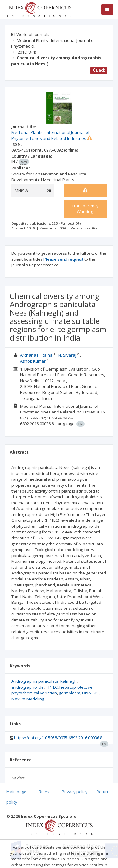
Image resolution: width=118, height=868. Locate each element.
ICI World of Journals (30, 34)
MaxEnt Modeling (28, 699)
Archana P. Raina (36, 355)
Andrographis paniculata (35, 681)
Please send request (63, 259)
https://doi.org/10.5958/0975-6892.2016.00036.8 (58, 738)
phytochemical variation (34, 693)
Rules (44, 792)
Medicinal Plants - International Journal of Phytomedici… (53, 43)
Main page (16, 792)
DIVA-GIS (90, 693)
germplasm (70, 693)
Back (99, 70)
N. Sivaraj (67, 355)
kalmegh (69, 681)
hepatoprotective (76, 687)
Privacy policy (75, 792)
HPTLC (52, 687)
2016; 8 (27, 52)
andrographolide (28, 687)
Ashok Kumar (33, 361)
